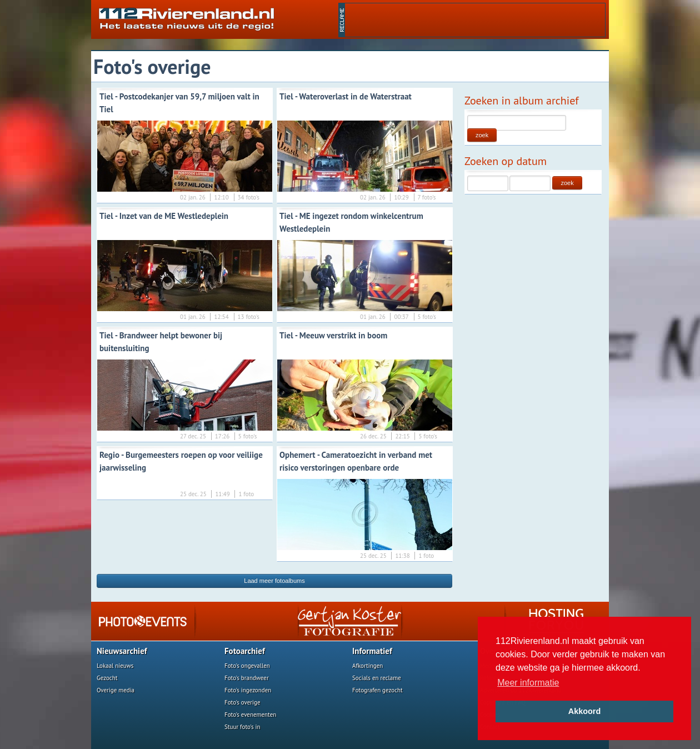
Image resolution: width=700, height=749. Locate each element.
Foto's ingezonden (248, 690)
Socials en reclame (377, 678)
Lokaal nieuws (115, 666)
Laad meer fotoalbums (274, 581)
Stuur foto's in (242, 727)
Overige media (116, 690)
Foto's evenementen (250, 715)
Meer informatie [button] (528, 683)
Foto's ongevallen (247, 666)
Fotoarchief (245, 651)
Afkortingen (367, 666)
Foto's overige (242, 702)
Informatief (372, 651)
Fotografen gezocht (377, 690)
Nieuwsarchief (122, 651)
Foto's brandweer (247, 678)
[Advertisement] (475, 20)
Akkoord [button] (584, 711)
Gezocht (107, 678)
